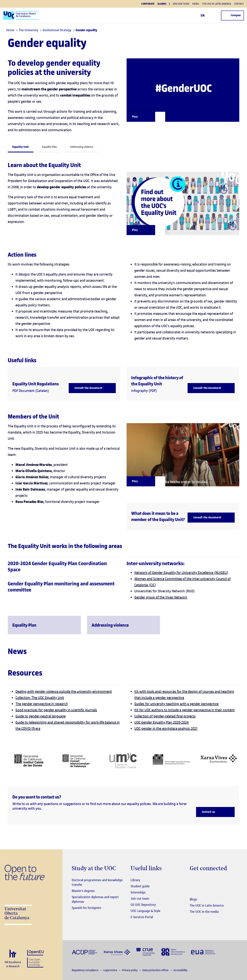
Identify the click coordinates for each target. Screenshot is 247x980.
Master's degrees (83, 891)
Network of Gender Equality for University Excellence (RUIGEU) (181, 573)
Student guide (140, 886)
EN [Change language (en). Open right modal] (204, 15)
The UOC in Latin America (217, 4)
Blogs (193, 899)
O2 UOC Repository (143, 905)
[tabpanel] (123, 400)
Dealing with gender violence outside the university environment (64, 691)
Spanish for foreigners (87, 908)
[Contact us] (215, 812)
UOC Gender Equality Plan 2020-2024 (162, 722)
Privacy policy (130, 970)
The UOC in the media (204, 912)
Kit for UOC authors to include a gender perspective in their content (184, 710)
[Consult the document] (92, 388)
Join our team (181, 4)
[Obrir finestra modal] (146, 117)
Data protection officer (156, 970)
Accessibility (180, 970)
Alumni (162, 4)
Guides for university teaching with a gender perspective (176, 704)
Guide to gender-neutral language (41, 716)
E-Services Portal (142, 917)
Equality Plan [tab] (49, 147)
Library (135, 880)
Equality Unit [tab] (21, 147)
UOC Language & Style (145, 911)
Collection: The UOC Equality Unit (40, 698)
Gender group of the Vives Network (161, 597)
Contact (239, 4)
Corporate (148, 4)
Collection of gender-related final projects (165, 716)
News (196, 4)
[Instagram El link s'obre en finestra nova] (193, 880)
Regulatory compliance (85, 970)
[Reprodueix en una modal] (146, 230)
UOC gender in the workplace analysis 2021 (166, 728)
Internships (138, 892)
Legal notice (110, 970)
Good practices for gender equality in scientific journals (56, 710)
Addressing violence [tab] (82, 147)
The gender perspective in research (42, 704)
